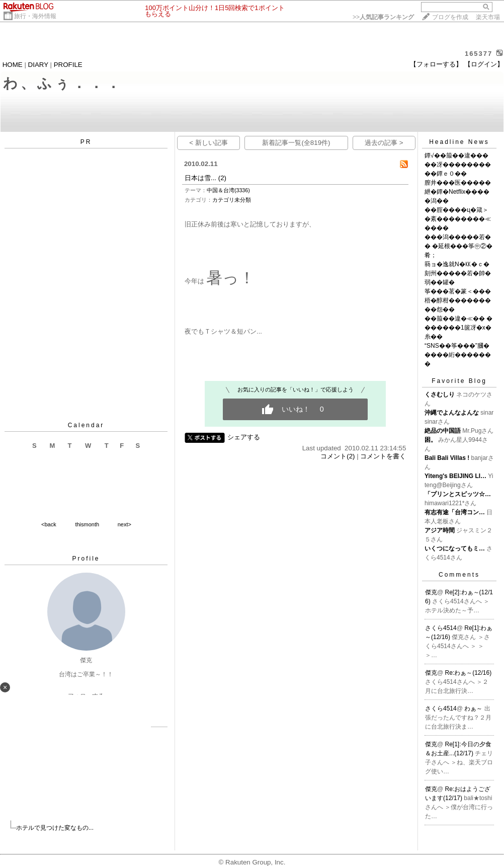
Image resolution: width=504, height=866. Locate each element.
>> (383, 17)
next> (124, 524)
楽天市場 (488, 17)
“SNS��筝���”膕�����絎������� (458, 355)
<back (49, 524)
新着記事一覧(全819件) (296, 143)
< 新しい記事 (208, 143)
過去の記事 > (384, 143)
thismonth (87, 524)
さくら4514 (441, 628)
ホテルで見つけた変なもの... (55, 828)
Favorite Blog (459, 381)
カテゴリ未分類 (232, 200)
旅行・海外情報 (35, 16)
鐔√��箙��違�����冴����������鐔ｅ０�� (458, 165)
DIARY (38, 65)
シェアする (244, 437)
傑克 (431, 592)
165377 (479, 54)
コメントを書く (383, 456)
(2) (222, 178)
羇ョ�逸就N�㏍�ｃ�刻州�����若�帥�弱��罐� (458, 273)
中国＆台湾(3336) (228, 190)
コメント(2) (338, 456)
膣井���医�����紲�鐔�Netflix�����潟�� (458, 192)
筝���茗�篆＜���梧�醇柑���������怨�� (458, 300)
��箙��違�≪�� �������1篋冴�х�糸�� (458, 328)
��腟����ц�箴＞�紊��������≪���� (458, 219)
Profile (86, 559)
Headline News (459, 142)
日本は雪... (200, 178)
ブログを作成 (450, 17)
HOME (13, 65)
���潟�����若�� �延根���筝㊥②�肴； (458, 246)
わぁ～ (474, 708)
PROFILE (68, 65)
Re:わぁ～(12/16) (469, 673)
